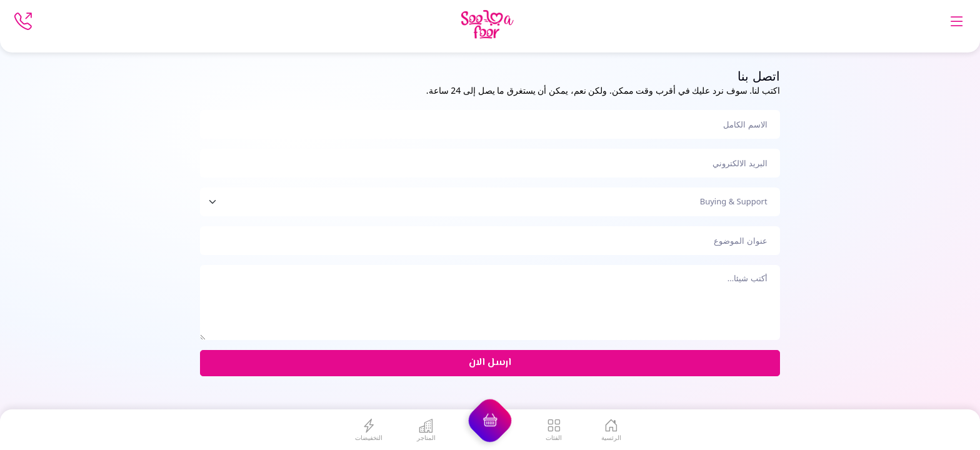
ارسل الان (490, 363)
